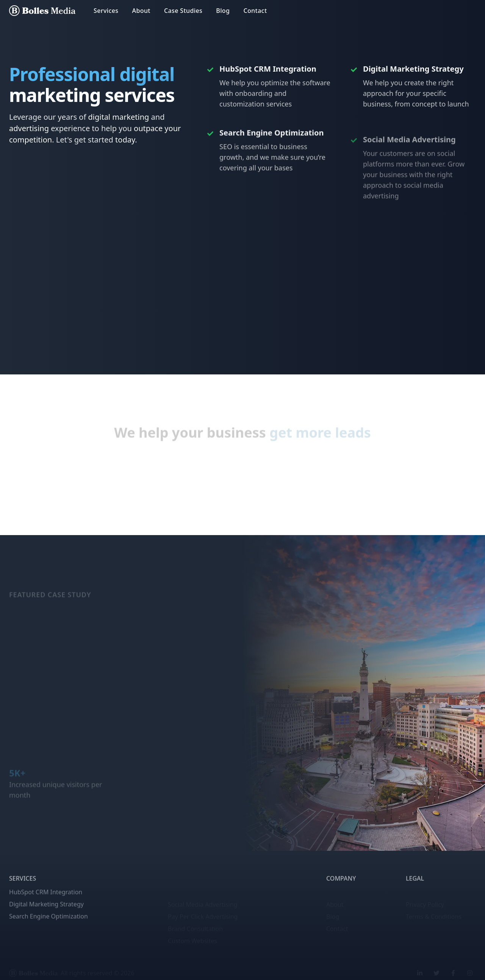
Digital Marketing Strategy (46, 916)
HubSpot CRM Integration (46, 904)
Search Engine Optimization (48, 928)
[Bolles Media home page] (42, 11)
